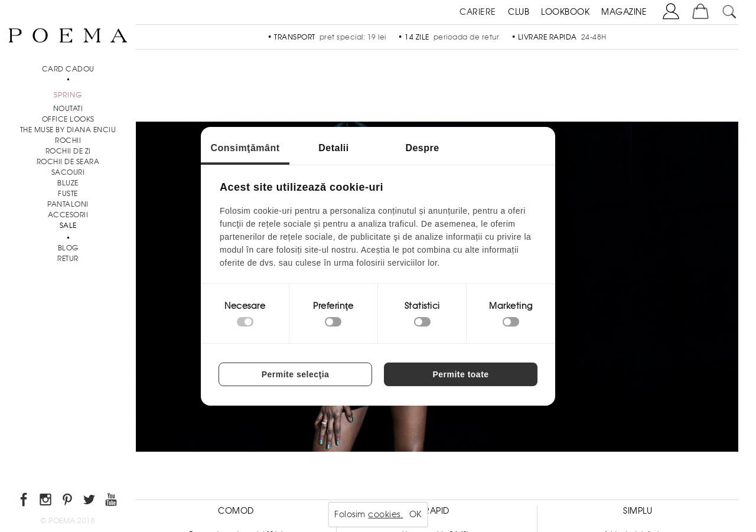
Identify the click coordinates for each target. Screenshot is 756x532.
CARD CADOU (68, 69)
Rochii (68, 141)
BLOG (68, 248)
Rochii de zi (68, 151)
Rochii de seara (68, 162)
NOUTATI (68, 109)
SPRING (68, 95)
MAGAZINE (624, 12)
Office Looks (68, 119)
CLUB (519, 12)
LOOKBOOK (565, 12)
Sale (68, 226)
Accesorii (68, 215)
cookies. (385, 514)
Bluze (68, 183)
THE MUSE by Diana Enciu (68, 130)
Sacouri (68, 172)
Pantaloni (68, 204)
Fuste (68, 194)
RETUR (68, 259)
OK (416, 514)
